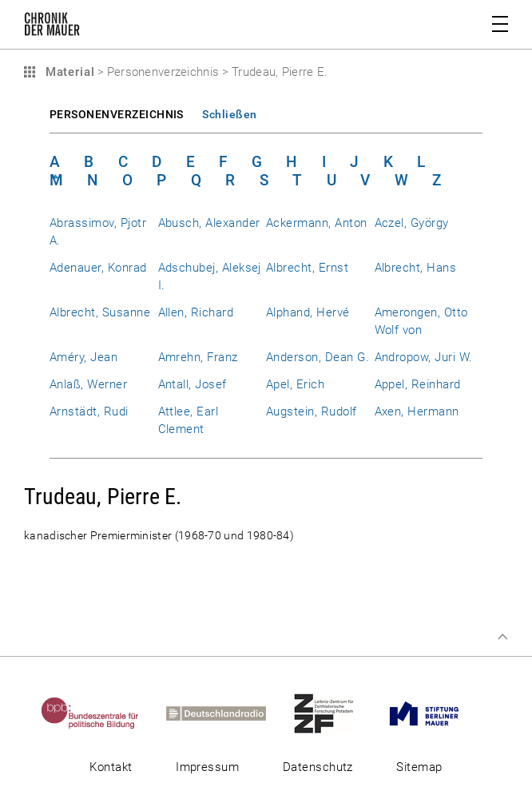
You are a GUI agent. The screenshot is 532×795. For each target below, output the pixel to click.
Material (68, 72)
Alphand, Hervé (308, 312)
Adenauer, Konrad (98, 268)
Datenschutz (318, 767)
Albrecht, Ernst (307, 268)
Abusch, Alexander (209, 223)
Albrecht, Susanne (100, 312)
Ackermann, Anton (317, 223)
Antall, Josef (193, 384)
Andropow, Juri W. (424, 357)
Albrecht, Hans (416, 268)
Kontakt (111, 767)
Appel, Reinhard (418, 384)
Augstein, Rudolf (312, 411)
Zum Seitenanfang (502, 637)
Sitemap (419, 767)
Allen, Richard (196, 312)
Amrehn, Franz (198, 357)
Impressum (207, 767)
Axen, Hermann (417, 411)
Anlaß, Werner (88, 384)
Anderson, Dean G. (318, 357)
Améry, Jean (83, 357)
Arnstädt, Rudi (89, 411)
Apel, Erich (295, 384)
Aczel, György (412, 223)
